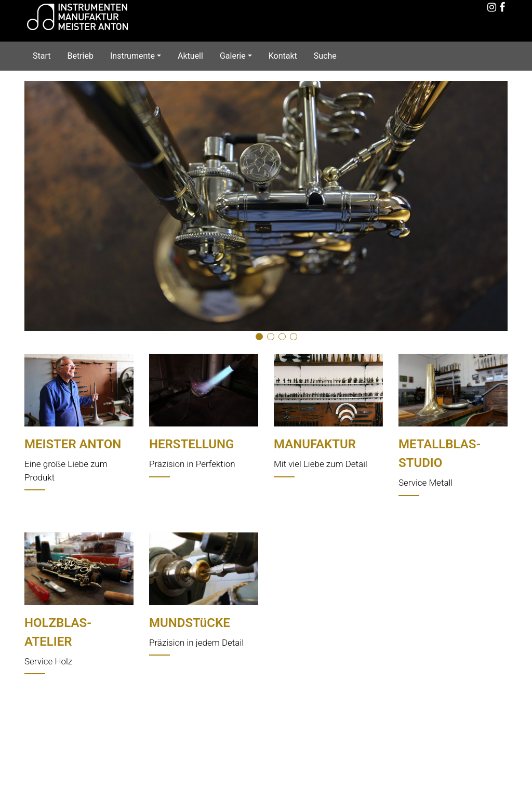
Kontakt (283, 56)
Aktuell (190, 56)
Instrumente (132, 56)
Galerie (233, 56)
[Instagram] (492, 8)
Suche (325, 56)
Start (42, 56)
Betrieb (80, 56)
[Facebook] (502, 8)
